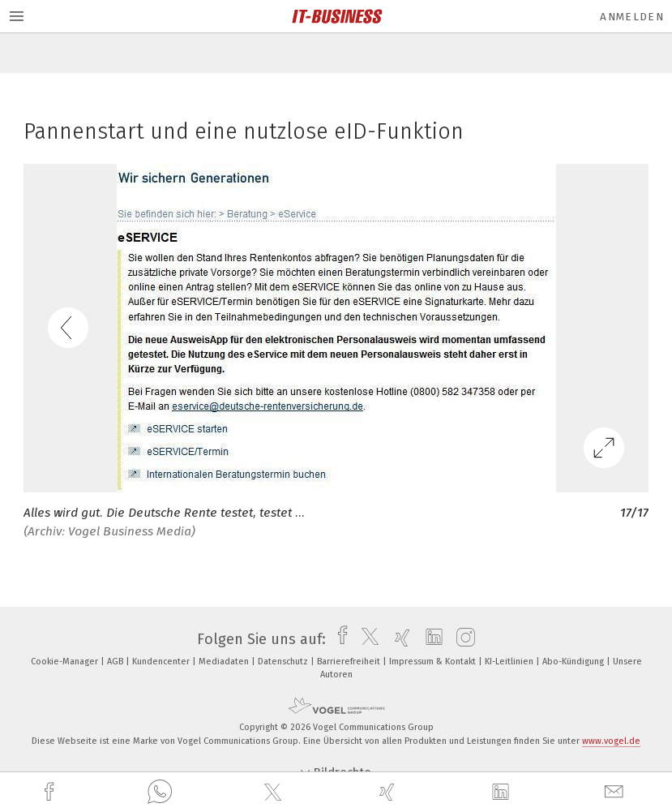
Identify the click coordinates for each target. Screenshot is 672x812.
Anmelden (632, 17)
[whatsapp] (160, 793)
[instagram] (462, 639)
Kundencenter (162, 662)
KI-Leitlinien (510, 662)
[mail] (616, 792)
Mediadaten (225, 662)
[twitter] (275, 793)
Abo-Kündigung (574, 662)
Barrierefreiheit (350, 662)
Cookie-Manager (66, 662)
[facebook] (51, 792)
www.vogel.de (611, 741)
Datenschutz (284, 662)
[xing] (389, 792)
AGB (116, 662)
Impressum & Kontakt (434, 662)
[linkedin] (503, 793)
